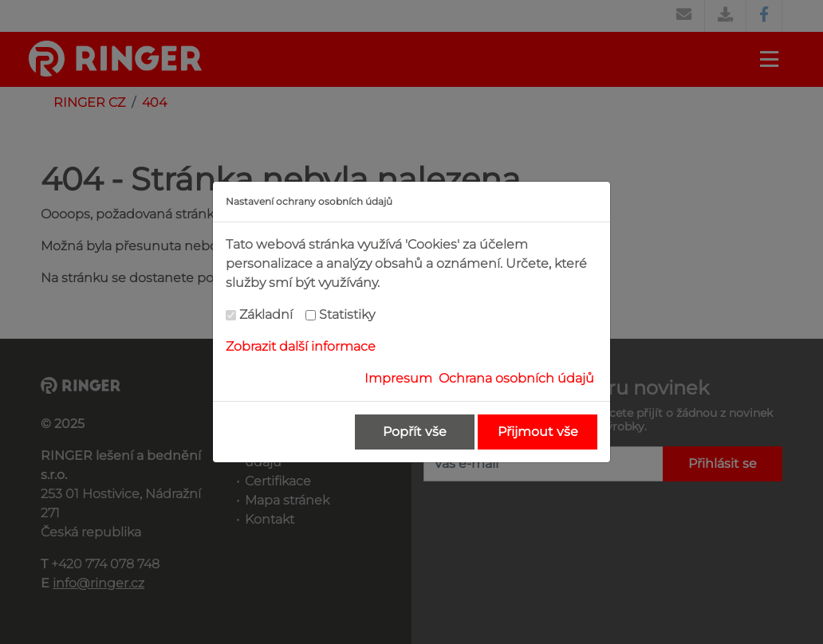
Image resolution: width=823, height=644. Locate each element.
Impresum (398, 378)
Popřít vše (415, 432)
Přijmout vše (538, 432)
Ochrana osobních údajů (516, 378)
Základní (266, 314)
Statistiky (347, 314)
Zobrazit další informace (301, 346)
